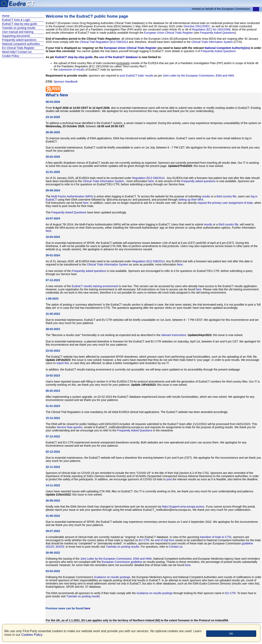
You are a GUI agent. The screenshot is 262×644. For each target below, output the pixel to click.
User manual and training (18, 32)
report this (63, 363)
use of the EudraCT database (118, 57)
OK (231, 634)
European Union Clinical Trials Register (169, 33)
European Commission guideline (122, 562)
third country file (226, 196)
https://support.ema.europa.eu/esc (183, 507)
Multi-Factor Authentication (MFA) (72, 196)
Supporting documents (16, 36)
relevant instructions (174, 335)
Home (6, 16)
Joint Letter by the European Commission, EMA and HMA (198, 76)
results (206, 196)
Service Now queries (70, 427)
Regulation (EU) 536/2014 (149, 178)
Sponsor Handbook (66, 82)
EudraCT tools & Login (16, 20)
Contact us (176, 547)
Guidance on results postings (112, 577)
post (169, 479)
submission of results (71, 70)
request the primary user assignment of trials (225, 203)
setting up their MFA (191, 200)
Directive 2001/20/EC (197, 26)
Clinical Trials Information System (212, 42)
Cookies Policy (32, 635)
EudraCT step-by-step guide (20, 24)
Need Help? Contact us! (17, 52)
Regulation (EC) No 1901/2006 (211, 29)
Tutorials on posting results (19, 28)
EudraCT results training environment (95, 286)
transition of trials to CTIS (216, 537)
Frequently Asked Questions (217, 33)
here (151, 181)
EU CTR (144, 540)
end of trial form (165, 540)
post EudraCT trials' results (137, 76)
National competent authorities (21, 44)
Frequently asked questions (19, 40)
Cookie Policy (11, 56)
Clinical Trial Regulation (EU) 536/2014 (104, 42)
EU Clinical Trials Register (18, 48)
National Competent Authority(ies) (227, 48)
